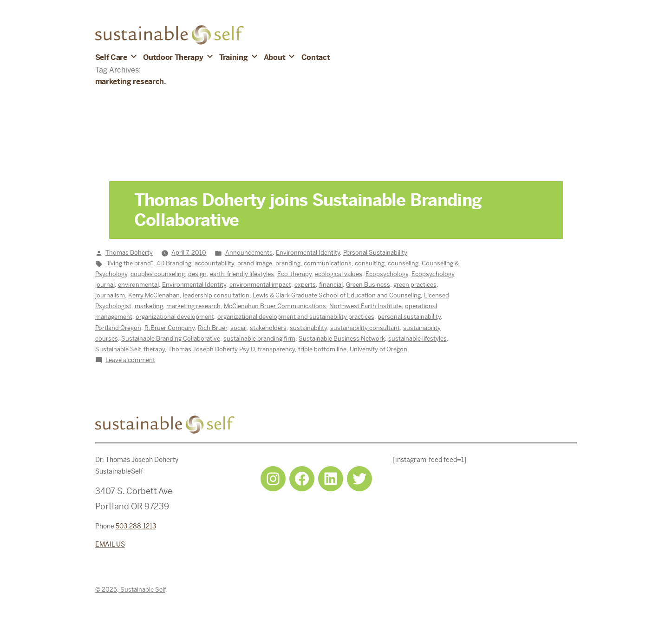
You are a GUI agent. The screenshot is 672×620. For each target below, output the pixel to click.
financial (331, 285)
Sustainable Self (118, 349)
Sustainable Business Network (342, 339)
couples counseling (158, 274)
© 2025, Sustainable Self (130, 590)
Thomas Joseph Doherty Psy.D (211, 349)
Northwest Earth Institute (365, 306)
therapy (154, 349)
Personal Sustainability (375, 253)
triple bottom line (322, 349)
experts (305, 285)
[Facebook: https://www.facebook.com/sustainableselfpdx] (302, 479)
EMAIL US (110, 544)
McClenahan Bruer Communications (275, 306)
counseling (403, 263)
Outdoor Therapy (173, 57)
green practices (415, 285)
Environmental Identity (308, 253)
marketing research (193, 306)
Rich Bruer (212, 328)
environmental (138, 285)
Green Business (368, 285)
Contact (316, 57)
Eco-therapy (294, 274)
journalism (110, 295)
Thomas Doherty (129, 253)
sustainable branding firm (259, 339)
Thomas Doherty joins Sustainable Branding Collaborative (308, 210)
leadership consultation (216, 295)
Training (233, 57)
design (197, 274)
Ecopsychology (387, 274)
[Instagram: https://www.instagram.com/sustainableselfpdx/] (273, 479)
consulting (370, 263)
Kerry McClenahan (154, 295)
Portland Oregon (118, 328)
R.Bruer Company (170, 328)
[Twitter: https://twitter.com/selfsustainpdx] (359, 479)
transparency (276, 349)
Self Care (111, 57)
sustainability (308, 328)
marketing (149, 306)
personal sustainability (409, 317)
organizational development (175, 317)
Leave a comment (130, 360)
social (238, 328)
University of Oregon (378, 349)
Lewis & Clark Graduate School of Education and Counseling (337, 295)
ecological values (339, 274)
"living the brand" (129, 263)
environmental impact (260, 285)
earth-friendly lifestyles (242, 274)
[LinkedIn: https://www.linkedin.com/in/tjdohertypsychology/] (331, 479)
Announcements (249, 253)
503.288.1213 (136, 526)
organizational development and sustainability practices (296, 317)
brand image (255, 263)
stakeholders (268, 328)
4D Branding (174, 263)
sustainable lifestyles (418, 339)
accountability (214, 263)
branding (288, 263)
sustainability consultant (365, 328)
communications (328, 263)
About (274, 57)
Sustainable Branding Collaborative (171, 339)
